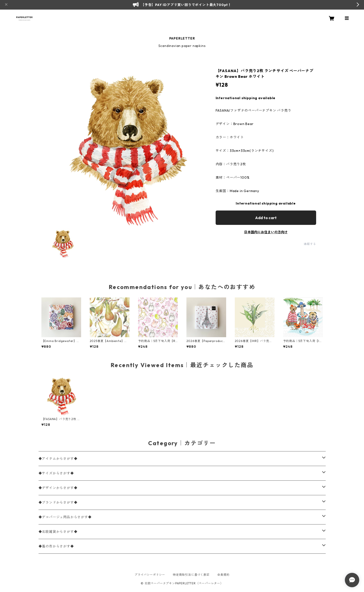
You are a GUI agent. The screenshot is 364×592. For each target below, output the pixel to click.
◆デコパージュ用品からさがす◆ (65, 517)
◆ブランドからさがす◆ (58, 502)
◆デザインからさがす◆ (58, 488)
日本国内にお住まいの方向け (266, 232)
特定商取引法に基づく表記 (191, 575)
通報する (310, 244)
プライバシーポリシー (150, 575)
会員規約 (223, 575)
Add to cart (266, 218)
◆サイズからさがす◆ (56, 473)
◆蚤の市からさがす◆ (56, 546)
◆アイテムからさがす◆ (58, 459)
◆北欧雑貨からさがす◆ (58, 532)
